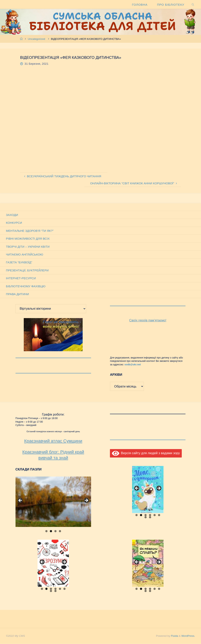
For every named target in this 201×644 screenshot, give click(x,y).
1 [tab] (46, 531)
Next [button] (86, 501)
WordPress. (188, 636)
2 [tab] (51, 531)
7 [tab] (146, 517)
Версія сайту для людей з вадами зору (146, 453)
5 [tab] (155, 515)
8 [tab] (150, 517)
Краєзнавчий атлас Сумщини (53, 441)
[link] (193, 4)
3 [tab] (55, 531)
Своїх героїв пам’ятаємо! (148, 321)
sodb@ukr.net (133, 365)
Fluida (174, 636)
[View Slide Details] (53, 502)
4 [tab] (60, 531)
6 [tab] (159, 515)
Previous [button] (20, 501)
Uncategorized (37, 39)
